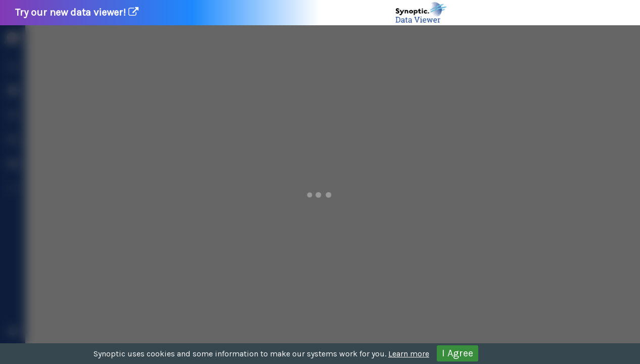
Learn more (409, 354)
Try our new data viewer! (232, 13)
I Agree (458, 353)
